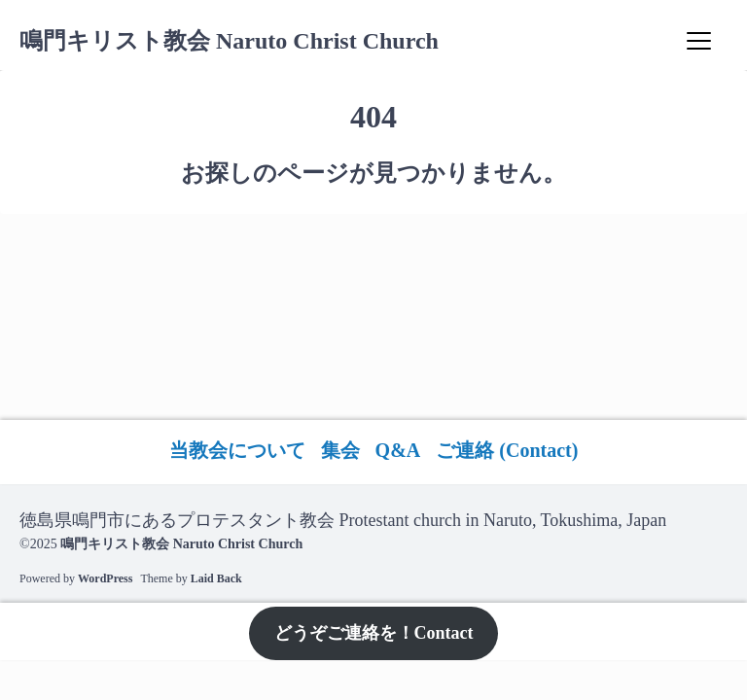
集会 (340, 450)
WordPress (105, 578)
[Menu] (698, 41)
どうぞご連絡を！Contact (374, 633)
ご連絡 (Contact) (507, 450)
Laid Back (216, 578)
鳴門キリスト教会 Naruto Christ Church (229, 41)
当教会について (237, 450)
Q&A (398, 450)
